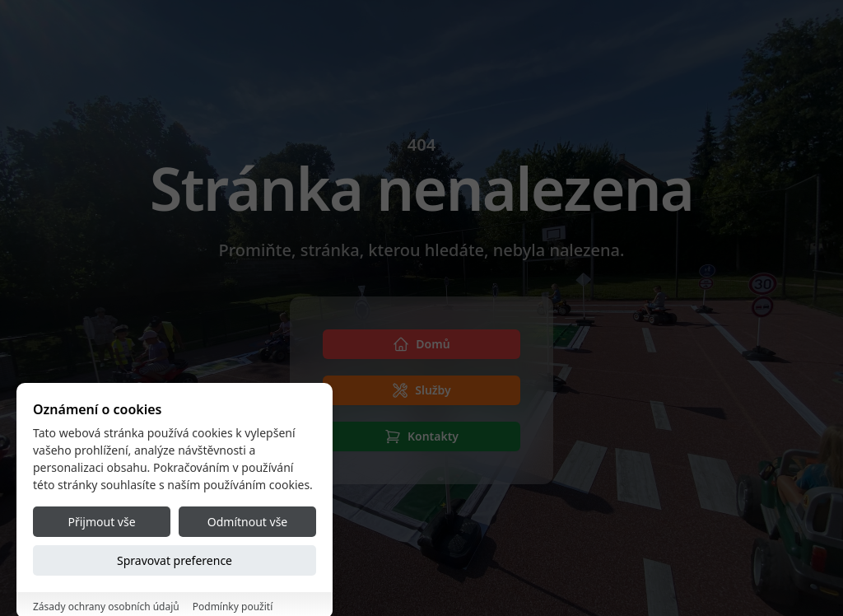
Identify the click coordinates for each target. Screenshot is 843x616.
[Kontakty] (421, 436)
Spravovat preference (175, 594)
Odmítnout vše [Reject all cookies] (247, 555)
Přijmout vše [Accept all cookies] (101, 555)
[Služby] (421, 390)
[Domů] (421, 344)
